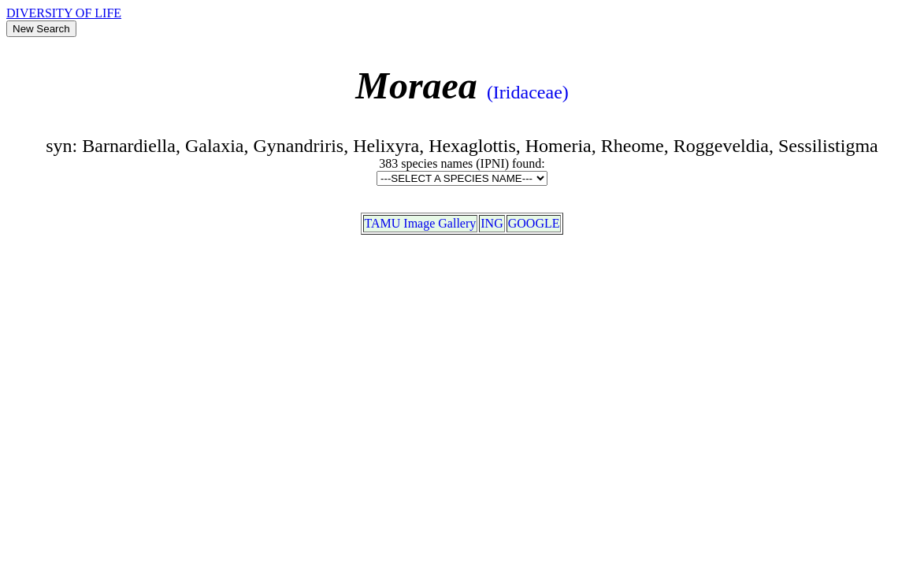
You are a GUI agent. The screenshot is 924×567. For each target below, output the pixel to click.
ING (492, 223)
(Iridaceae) (528, 92)
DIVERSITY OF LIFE (64, 13)
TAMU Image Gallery (421, 223)
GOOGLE (534, 223)
